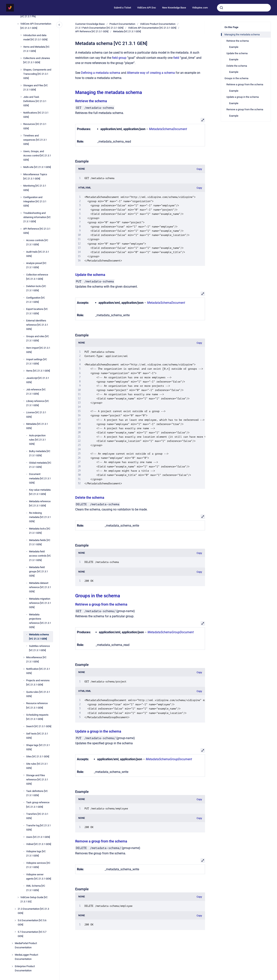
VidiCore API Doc (147, 8)
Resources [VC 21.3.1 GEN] (35, 126)
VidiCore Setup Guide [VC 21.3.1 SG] (34, 899)
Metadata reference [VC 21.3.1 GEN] (40, 503)
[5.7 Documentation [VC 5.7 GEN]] (15, 932)
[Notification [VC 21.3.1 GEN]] (24, 669)
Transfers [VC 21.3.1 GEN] (37, 816)
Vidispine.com (200, 8)
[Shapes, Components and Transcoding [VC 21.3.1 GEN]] (21, 70)
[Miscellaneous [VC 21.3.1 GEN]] (24, 657)
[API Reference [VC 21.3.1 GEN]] (21, 229)
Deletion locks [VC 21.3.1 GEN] (36, 288)
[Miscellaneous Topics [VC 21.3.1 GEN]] (21, 174)
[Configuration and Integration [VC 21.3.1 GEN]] (21, 197)
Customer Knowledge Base (90, 24)
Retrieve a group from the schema (101, 604)
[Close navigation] (59, 25)
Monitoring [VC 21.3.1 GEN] (35, 188)
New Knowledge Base (174, 8)
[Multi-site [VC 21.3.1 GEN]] (21, 167)
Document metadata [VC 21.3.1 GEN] (40, 478)
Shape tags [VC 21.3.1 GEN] (38, 747)
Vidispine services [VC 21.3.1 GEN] (38, 865)
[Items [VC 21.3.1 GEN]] (24, 371)
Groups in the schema (98, 596)
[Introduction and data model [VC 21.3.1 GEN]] (21, 35)
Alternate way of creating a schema (151, 73)
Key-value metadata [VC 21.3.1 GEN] (40, 492)
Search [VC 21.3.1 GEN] (39, 726)
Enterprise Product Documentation (25, 968)
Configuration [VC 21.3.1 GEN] (35, 300)
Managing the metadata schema (109, 92)
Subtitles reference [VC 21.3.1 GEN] (39, 648)
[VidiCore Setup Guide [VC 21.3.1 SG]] (18, 897)
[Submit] (221, 8)
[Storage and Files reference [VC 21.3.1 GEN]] (24, 775)
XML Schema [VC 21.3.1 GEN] (36, 888)
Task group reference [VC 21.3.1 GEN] (38, 804)
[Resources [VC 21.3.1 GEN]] (21, 124)
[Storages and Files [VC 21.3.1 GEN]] (21, 85)
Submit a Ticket (122, 8)
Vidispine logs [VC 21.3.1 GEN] (36, 853)
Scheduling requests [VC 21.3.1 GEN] (37, 717)
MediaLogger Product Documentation (26, 957)
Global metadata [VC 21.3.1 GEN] (40, 465)
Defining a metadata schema (101, 73)
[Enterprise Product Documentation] (12, 966)
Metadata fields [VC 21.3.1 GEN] (40, 542)
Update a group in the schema (98, 731)
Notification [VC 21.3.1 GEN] (38, 671)
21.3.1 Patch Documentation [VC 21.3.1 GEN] (99, 28)
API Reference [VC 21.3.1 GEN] (37, 231)
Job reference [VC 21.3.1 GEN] (36, 392)
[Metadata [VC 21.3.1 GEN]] (24, 424)
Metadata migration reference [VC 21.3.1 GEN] (40, 603)
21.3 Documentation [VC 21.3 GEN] (33, 911)
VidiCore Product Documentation (158, 24)
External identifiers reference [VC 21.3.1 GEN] (37, 325)
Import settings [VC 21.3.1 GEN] (37, 361)
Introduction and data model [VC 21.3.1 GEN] (35, 37)
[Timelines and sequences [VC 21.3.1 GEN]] (21, 136)
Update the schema (90, 275)
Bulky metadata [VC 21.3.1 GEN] (40, 453)
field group (119, 58)
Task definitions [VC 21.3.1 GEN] (37, 793)
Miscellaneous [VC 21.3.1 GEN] (36, 659)
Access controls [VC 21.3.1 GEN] (37, 242)
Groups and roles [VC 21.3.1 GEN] (38, 338)
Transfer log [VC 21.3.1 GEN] (38, 828)
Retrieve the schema (91, 101)
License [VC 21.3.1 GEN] (36, 414)
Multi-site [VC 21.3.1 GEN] (37, 167)
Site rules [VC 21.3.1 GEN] (37, 766)
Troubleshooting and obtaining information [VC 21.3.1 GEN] (37, 217)
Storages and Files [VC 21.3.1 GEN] (35, 88)
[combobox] (244, 8)
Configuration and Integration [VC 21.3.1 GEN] (35, 201)
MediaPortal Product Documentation (26, 945)
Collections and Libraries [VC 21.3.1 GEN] (37, 60)
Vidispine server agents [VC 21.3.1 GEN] (39, 877)
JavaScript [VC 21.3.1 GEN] (38, 380)
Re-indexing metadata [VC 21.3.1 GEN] (40, 517)
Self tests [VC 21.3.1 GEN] (37, 736)
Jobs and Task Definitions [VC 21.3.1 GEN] (35, 101)
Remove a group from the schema (101, 841)
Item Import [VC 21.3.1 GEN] (38, 350)
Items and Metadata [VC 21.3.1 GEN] (36, 49)
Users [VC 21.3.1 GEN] (38, 837)
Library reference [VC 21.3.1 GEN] (38, 403)
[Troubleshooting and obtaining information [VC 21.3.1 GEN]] (21, 213)
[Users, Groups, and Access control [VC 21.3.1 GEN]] (21, 151)
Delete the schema (90, 497)
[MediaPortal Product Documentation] (12, 943)
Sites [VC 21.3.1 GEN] (38, 756)
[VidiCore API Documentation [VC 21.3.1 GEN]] (18, 24)
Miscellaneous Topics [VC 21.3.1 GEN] (35, 176)
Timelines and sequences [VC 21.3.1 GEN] (35, 140)
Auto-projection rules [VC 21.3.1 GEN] (37, 440)
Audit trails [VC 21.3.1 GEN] (38, 254)
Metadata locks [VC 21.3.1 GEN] (40, 531)
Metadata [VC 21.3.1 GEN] (37, 426)
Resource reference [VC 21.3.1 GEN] (37, 705)
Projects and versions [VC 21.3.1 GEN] (38, 683)
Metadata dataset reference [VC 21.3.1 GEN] (40, 587)
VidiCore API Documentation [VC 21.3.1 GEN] (36, 26)
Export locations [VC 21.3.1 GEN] (37, 311)
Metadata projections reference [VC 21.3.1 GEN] (40, 621)
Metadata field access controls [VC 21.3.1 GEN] (40, 556)
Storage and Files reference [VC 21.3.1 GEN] (37, 780)
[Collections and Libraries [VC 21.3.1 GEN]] (21, 58)
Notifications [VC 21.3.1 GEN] (36, 115)
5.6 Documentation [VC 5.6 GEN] (32, 922)
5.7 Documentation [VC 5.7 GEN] (32, 934)
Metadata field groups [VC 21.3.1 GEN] (38, 571)
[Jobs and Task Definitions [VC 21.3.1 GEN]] (21, 97)
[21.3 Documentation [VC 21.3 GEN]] (15, 909)
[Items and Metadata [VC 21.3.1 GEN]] (21, 47)
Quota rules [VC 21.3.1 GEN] (38, 694)
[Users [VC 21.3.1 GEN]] (24, 837)
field (176, 58)
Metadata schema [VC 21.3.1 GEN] (39, 637)
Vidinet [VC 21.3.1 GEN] (39, 844)
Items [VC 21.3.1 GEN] (38, 371)
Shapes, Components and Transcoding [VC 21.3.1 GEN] (37, 74)
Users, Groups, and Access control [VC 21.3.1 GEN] (37, 156)
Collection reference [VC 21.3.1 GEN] (37, 277)
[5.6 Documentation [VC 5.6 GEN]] (15, 920)
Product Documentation (122, 24)
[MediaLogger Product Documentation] (12, 955)
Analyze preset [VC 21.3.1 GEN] (36, 265)
